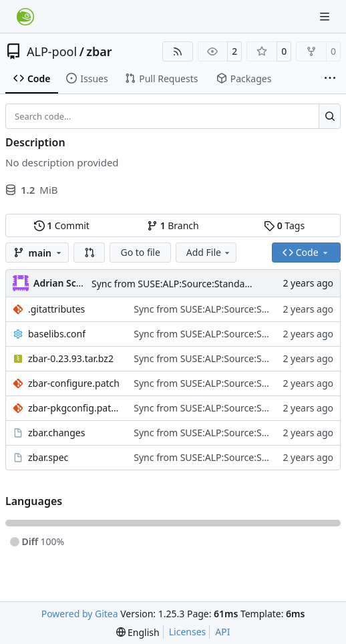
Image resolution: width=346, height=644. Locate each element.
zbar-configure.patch (74, 383)
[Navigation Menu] (326, 16)
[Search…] (330, 116)
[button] (90, 253)
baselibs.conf (57, 334)
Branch (173, 225)
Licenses (188, 632)
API (222, 632)
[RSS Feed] (178, 51)
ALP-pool (52, 51)
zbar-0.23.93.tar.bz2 (71, 358)
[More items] (330, 79)
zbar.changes (56, 433)
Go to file (140, 252)
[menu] (138, 632)
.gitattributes (56, 309)
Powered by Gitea (80, 614)
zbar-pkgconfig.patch (74, 408)
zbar (99, 51)
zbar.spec (48, 457)
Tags (284, 225)
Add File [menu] (209, 252)
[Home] (25, 17)
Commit (62, 225)
